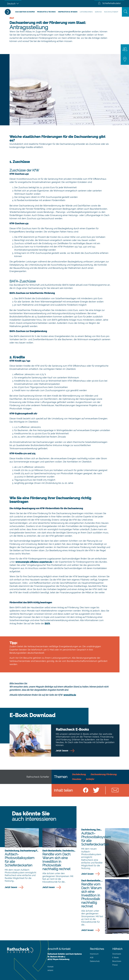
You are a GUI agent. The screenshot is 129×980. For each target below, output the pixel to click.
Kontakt (50, 967)
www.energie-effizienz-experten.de (34, 562)
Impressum (94, 954)
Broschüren (117, 961)
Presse (115, 965)
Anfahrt (50, 970)
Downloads (117, 954)
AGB (92, 958)
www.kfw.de (70, 695)
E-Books (116, 958)
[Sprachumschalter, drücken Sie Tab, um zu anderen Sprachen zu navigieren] (13, 4)
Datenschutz (95, 961)
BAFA (47, 623)
